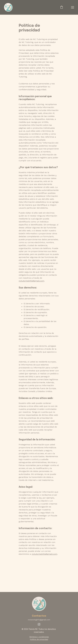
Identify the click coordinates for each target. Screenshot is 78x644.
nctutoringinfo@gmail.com (31, 285)
